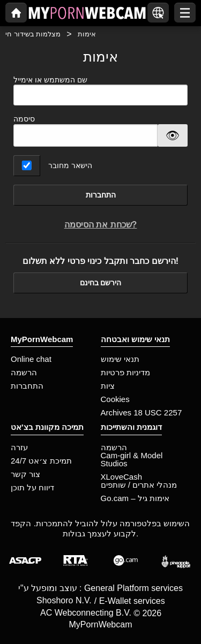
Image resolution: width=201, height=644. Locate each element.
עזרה (19, 447)
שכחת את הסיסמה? (101, 225)
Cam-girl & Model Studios (132, 459)
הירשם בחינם (101, 283)
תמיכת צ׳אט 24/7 (41, 461)
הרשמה (24, 372)
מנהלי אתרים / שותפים (139, 485)
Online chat (31, 359)
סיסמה (24, 119)
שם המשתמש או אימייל (100, 91)
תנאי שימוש (120, 359)
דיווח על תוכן (32, 487)
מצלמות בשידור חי (33, 34)
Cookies (115, 399)
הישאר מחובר (70, 165)
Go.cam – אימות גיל (135, 498)
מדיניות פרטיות (125, 372)
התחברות (101, 195)
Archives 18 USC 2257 (142, 412)
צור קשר (25, 474)
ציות (108, 386)
